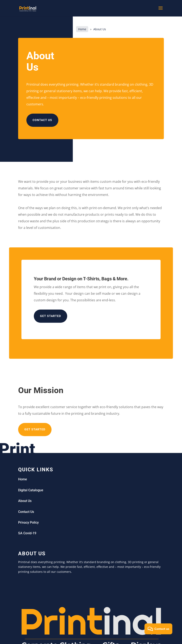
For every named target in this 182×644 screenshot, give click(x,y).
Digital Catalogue (31, 490)
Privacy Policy (28, 522)
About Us (25, 501)
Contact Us (26, 512)
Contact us (42, 120)
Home (82, 29)
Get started (50, 316)
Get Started (35, 429)
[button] (158, 629)
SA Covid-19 (27, 533)
